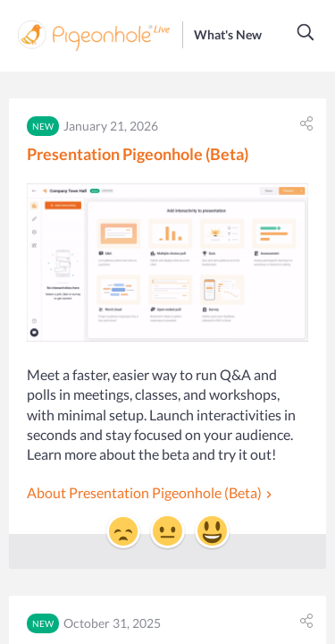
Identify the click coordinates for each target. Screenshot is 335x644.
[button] (306, 32)
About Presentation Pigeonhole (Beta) (144, 492)
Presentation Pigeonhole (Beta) (138, 154)
